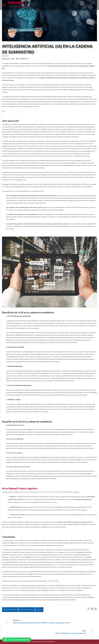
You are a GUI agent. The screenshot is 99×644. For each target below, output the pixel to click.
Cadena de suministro (10, 610)
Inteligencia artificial (27, 610)
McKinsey (9, 172)
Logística (24, 59)
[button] (17, 640)
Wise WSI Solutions (49, 642)
